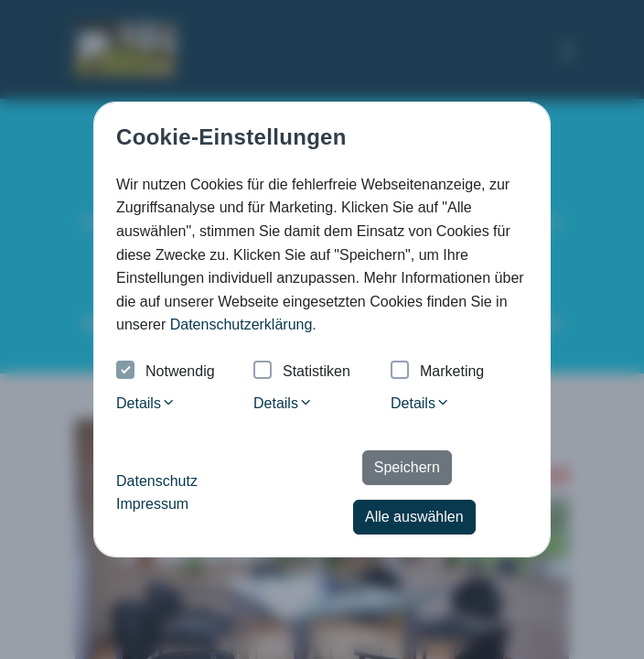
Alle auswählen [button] (414, 517)
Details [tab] (146, 403)
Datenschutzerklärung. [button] (243, 324)
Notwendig (166, 372)
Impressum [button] (152, 504)
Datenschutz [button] (157, 481)
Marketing (437, 372)
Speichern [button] (407, 467)
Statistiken (302, 372)
